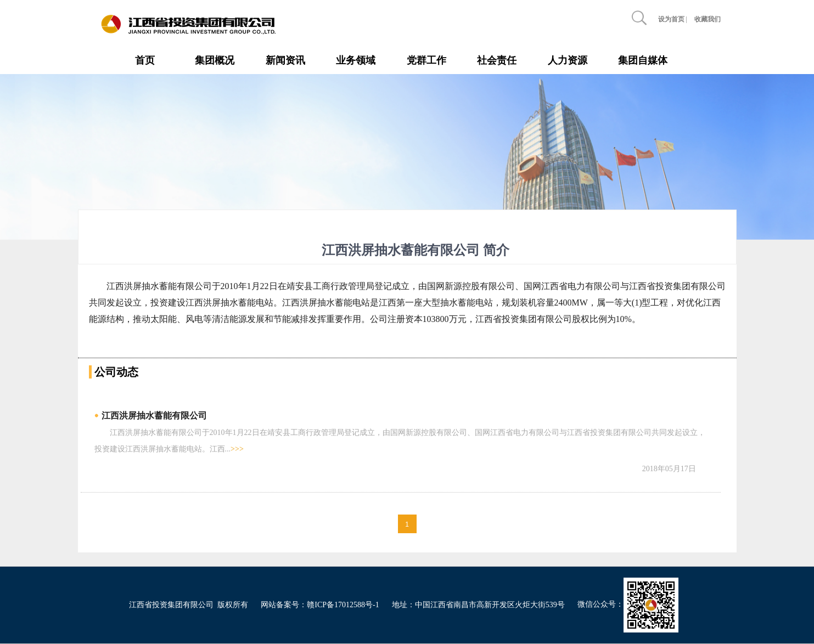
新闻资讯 (285, 60)
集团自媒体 (643, 60)
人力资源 (568, 60)
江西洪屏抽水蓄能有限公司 (154, 416)
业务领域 (356, 60)
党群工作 (426, 60)
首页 (145, 60)
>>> (237, 449)
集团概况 (215, 60)
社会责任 (497, 60)
